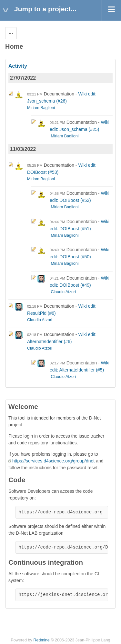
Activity (18, 66)
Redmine (41, 640)
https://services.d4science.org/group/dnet (53, 461)
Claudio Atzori (63, 292)
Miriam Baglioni (41, 108)
